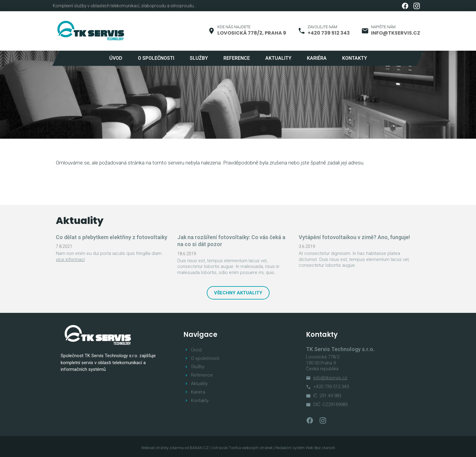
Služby (199, 58)
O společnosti (156, 58)
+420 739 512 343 (329, 33)
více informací (70, 259)
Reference (237, 58)
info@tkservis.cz (396, 33)
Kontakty (355, 58)
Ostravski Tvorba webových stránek (242, 448)
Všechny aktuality (238, 293)
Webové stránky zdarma (162, 448)
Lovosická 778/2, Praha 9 (252, 33)
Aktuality (278, 58)
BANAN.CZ (199, 448)
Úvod (116, 58)
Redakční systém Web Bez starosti (305, 448)
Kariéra (317, 58)
